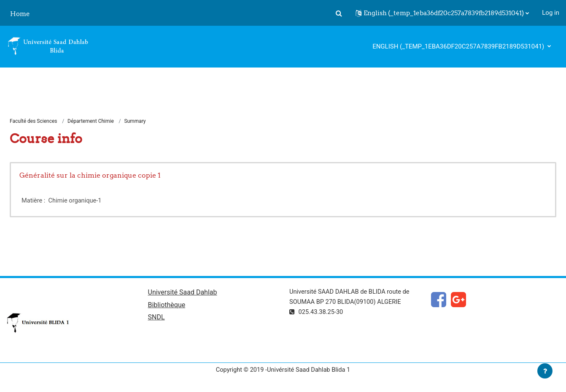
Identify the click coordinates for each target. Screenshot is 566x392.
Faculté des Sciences (34, 122)
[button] (339, 13)
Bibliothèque (167, 306)
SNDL (156, 319)
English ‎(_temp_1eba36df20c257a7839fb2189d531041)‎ (459, 46)
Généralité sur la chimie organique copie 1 (90, 176)
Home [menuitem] (20, 14)
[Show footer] (545, 371)
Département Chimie (91, 122)
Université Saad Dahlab (183, 293)
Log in (551, 13)
